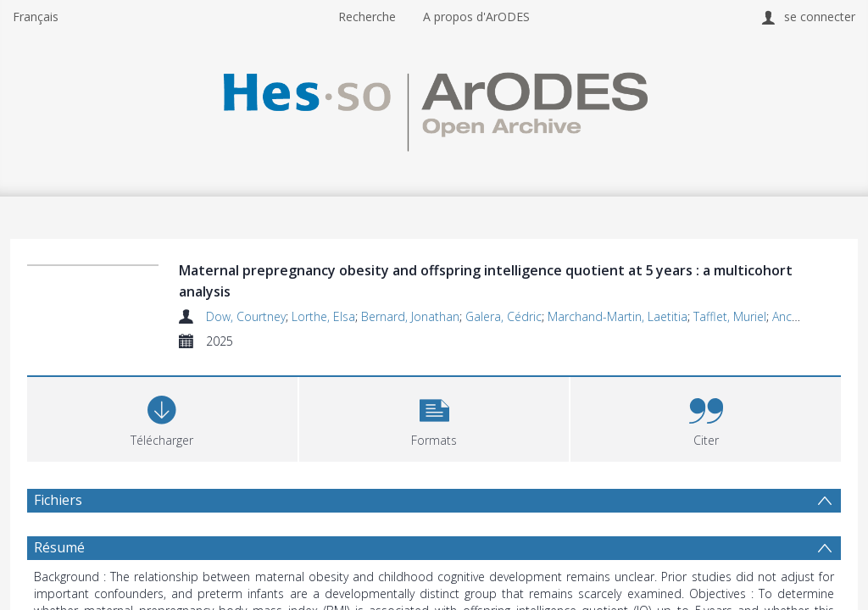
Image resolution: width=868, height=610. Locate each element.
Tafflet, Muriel (730, 316)
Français (36, 17)
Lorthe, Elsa (323, 316)
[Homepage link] (434, 107)
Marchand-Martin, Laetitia (618, 316)
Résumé (59, 547)
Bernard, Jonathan (410, 316)
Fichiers (58, 500)
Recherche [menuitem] (367, 17)
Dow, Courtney (246, 316)
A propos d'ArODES (476, 17)
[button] (434, 417)
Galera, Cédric (504, 316)
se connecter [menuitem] (820, 17)
